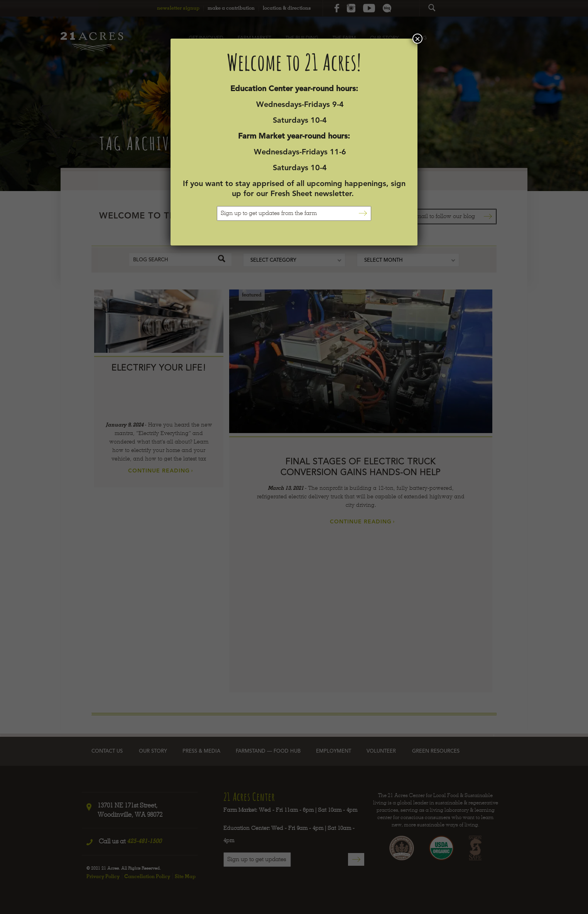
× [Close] (417, 39)
